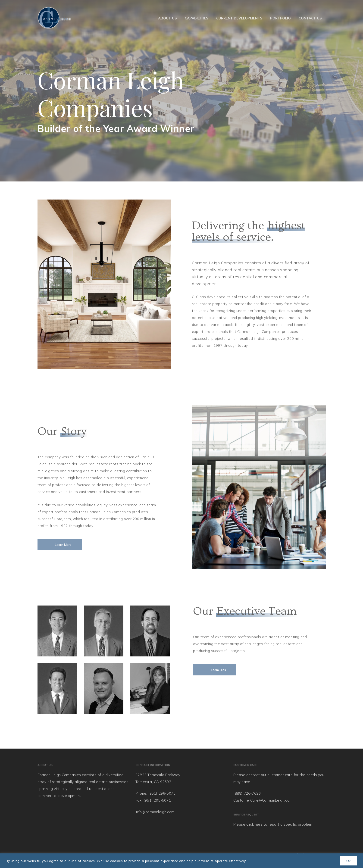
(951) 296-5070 (162, 793)
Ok (348, 861)
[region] (181, 861)
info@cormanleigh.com (155, 812)
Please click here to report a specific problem (273, 824)
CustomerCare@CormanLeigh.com (263, 800)
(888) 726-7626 (247, 793)
